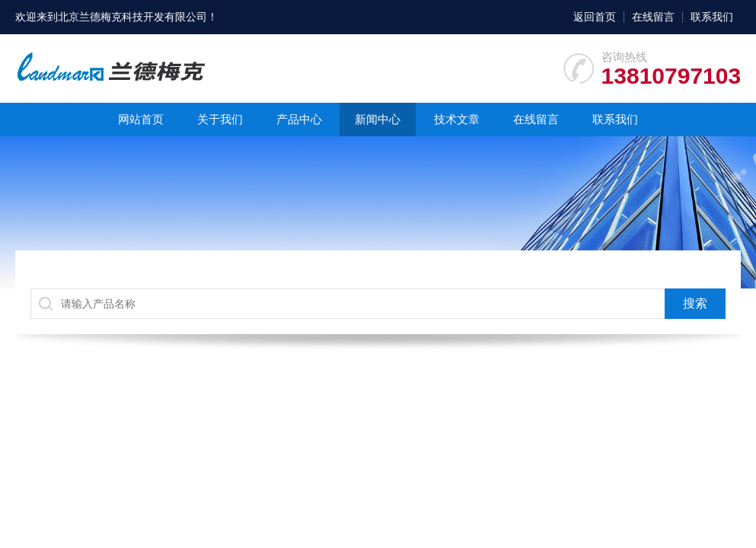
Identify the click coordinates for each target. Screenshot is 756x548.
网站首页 (141, 119)
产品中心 (299, 119)
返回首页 (595, 17)
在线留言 (653, 17)
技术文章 (457, 119)
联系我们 (712, 17)
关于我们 (220, 119)
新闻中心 (378, 119)
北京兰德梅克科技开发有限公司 (132, 17)
